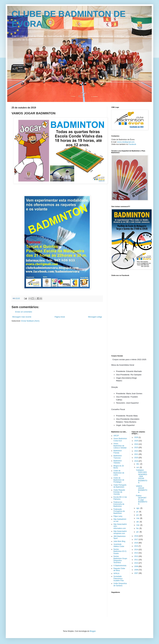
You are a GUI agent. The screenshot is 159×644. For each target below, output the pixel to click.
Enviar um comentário (24, 312)
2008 (136, 570)
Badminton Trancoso (118, 457)
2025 (136, 441)
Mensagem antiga (95, 317)
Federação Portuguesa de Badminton (119, 511)
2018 (136, 536)
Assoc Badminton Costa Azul (120, 440)
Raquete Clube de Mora (119, 569)
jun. (138, 515)
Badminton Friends (118, 452)
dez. (138, 464)
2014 (136, 550)
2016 (136, 543)
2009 (136, 566)
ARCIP (116, 436)
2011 (136, 560)
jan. (138, 532)
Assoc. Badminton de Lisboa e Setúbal (120, 446)
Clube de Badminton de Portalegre (119, 480)
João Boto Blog (119, 541)
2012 (136, 556)
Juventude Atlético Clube (119, 545)
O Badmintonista (120, 566)
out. (138, 467)
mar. (138, 525)
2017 (136, 539)
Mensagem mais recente (22, 317)
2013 (136, 553)
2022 (136, 451)
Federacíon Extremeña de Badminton (119, 504)
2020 (136, 458)
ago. (138, 508)
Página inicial (60, 317)
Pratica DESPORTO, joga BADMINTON (142, 500)
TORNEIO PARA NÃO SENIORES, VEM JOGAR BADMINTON (142, 476)
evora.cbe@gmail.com (126, 142)
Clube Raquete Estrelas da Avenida (119, 492)
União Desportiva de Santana (120, 584)
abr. (138, 522)
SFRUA (116, 574)
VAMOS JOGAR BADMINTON (142, 489)
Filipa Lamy (118, 516)
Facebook (132, 144)
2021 (136, 454)
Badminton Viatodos (118, 462)
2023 (136, 447)
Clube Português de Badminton (120, 486)
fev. (138, 528)
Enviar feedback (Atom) (30, 321)
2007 (136, 573)
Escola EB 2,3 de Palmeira (120, 498)
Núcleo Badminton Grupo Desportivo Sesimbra (120, 559)
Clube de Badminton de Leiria (119, 473)
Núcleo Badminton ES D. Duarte (120, 551)
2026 (136, 437)
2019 (136, 461)
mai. (138, 518)
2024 (136, 444)
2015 (136, 546)
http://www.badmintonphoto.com (120, 532)
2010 (136, 563)
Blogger (93, 631)
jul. (138, 512)
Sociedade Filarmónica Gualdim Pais (119, 578)
